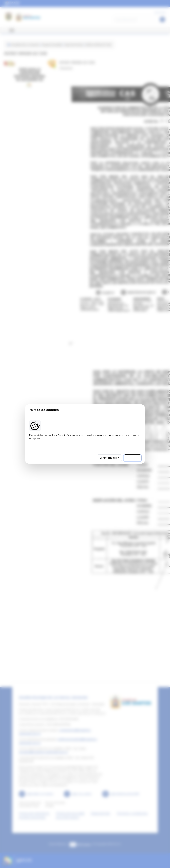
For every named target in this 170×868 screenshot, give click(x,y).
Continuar (133, 456)
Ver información (109, 456)
